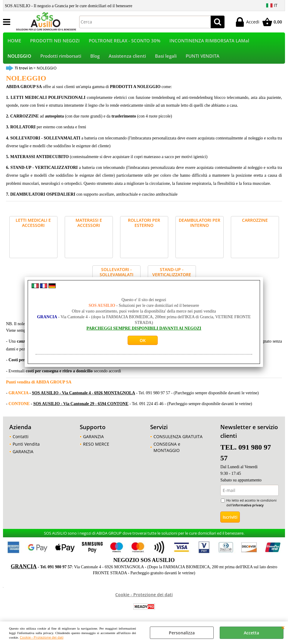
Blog (95, 57)
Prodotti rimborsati (61, 57)
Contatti (21, 438)
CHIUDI (283, 627)
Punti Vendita (26, 446)
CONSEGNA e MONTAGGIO (167, 449)
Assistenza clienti (127, 57)
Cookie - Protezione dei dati (42, 637)
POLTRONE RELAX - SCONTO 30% (125, 41)
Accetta (251, 633)
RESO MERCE (96, 446)
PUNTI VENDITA (203, 57)
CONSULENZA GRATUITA (178, 438)
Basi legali (166, 57)
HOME (14, 41)
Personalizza (182, 633)
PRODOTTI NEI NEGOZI (55, 41)
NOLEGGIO (19, 57)
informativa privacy (248, 507)
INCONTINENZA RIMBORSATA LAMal (209, 41)
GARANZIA (23, 453)
